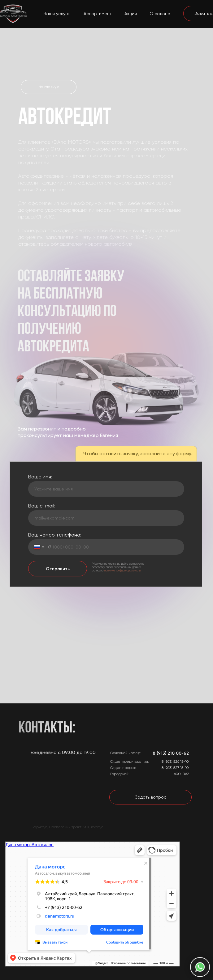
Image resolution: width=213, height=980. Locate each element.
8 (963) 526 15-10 (175, 762)
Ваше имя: (40, 477)
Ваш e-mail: (42, 506)
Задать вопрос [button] (151, 797)
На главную (49, 87)
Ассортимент (98, 14)
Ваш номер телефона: (55, 535)
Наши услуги (57, 14)
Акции (131, 14)
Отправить (58, 569)
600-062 (182, 774)
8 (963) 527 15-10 (175, 768)
